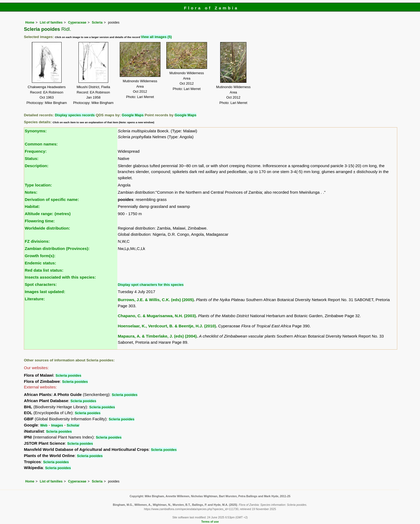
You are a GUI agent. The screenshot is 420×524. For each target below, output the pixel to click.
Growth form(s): (40, 256)
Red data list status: (44, 270)
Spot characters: (41, 284)
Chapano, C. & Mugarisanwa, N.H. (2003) (157, 316)
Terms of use (210, 522)
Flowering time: (40, 221)
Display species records (75, 115)
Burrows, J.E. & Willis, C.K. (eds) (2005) (156, 300)
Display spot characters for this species (151, 285)
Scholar (73, 425)
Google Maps (133, 115)
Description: (37, 166)
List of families (51, 23)
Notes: (31, 192)
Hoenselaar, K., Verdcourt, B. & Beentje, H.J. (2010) (167, 326)
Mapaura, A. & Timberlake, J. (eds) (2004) (157, 336)
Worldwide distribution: (47, 228)
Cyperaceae (77, 23)
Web (44, 425)
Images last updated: (45, 292)
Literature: (35, 299)
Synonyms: (36, 131)
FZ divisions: (37, 241)
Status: (31, 158)
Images (57, 425)
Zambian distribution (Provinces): (57, 248)
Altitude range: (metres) (48, 214)
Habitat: (32, 206)
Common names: (41, 144)
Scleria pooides (68, 375)
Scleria (97, 23)
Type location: (38, 185)
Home (30, 23)
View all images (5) (156, 37)
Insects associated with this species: (60, 277)
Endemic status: (40, 263)
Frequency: (36, 151)
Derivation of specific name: (52, 199)
